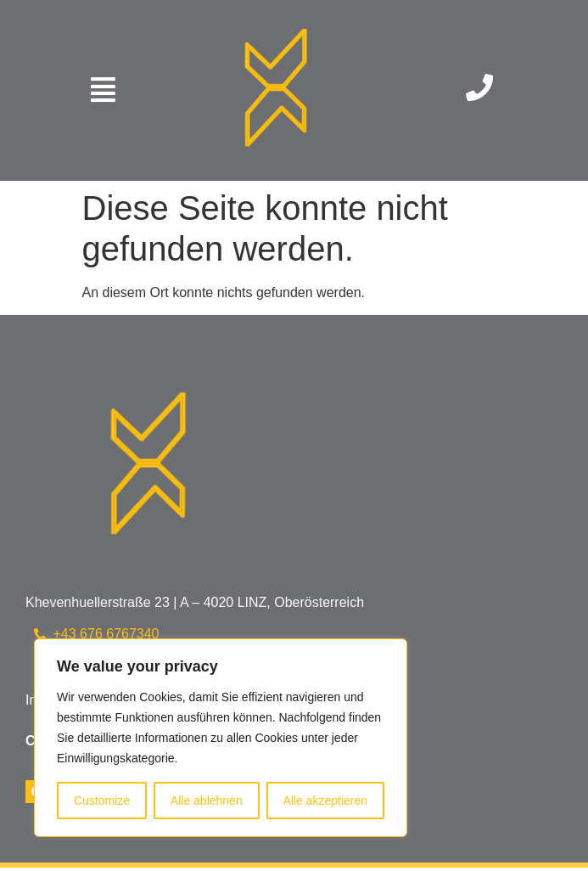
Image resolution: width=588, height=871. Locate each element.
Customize (102, 801)
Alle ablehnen (207, 801)
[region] (221, 738)
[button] (103, 90)
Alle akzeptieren (325, 801)
